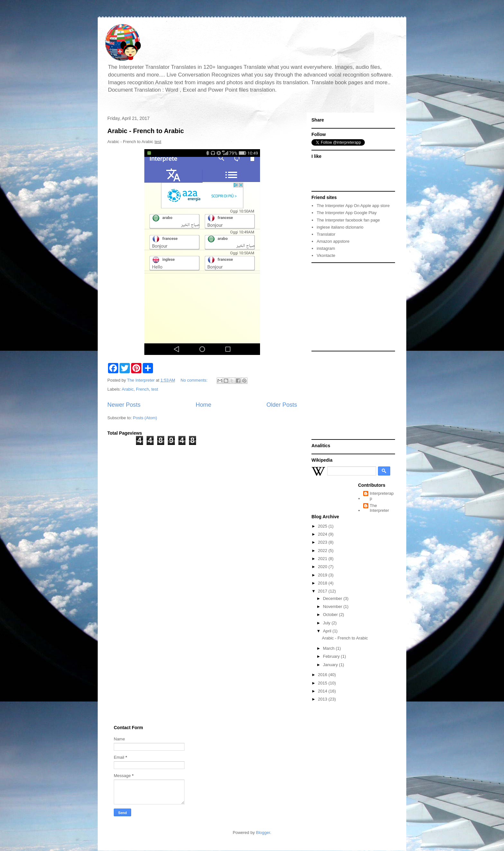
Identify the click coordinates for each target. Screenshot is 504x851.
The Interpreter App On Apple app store (353, 206)
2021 (323, 559)
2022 (323, 551)
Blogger (263, 833)
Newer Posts (124, 405)
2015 (323, 683)
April (328, 631)
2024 (323, 534)
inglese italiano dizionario (340, 227)
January (331, 665)
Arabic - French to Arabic (146, 131)
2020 (323, 567)
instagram (326, 248)
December (333, 598)
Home (204, 405)
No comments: (195, 380)
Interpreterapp (382, 496)
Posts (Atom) (145, 418)
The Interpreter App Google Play (346, 213)
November (333, 607)
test (155, 389)
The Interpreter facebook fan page (348, 220)
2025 (323, 526)
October (331, 615)
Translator (326, 234)
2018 (323, 583)
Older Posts (282, 405)
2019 (323, 575)
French (142, 389)
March (329, 648)
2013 (323, 699)
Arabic (128, 389)
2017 (323, 591)
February (332, 656)
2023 (323, 542)
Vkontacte (326, 255)
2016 (323, 675)
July (327, 623)
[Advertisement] (352, 306)
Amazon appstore (333, 241)
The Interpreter (379, 508)
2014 (323, 691)
